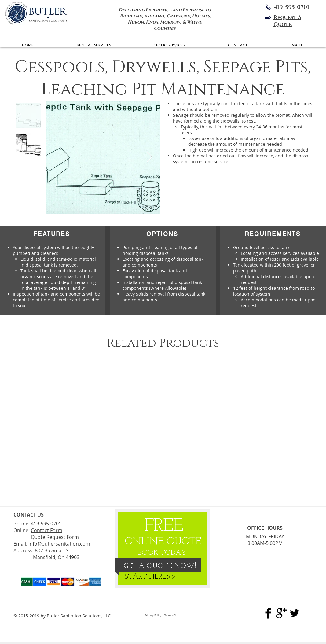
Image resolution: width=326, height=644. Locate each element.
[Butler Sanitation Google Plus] (281, 613)
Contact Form (47, 530)
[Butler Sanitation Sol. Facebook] (268, 613)
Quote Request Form (55, 537)
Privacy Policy (153, 616)
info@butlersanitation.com (59, 544)
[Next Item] (150, 157)
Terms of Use (172, 616)
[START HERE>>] (150, 577)
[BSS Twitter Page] (295, 613)
